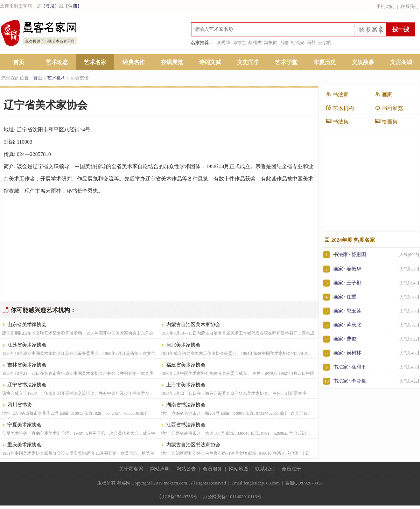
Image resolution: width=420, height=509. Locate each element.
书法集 (337, 121)
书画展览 (389, 108)
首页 (19, 62)
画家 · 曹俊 (371, 339)
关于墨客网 (131, 469)
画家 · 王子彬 (371, 283)
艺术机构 (56, 78)
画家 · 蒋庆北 (371, 325)
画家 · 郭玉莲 (371, 311)
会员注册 (291, 469)
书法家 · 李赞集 (371, 381)
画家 (384, 94)
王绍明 (325, 43)
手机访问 (385, 6)
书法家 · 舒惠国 (371, 255)
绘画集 (386, 121)
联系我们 (409, 6)
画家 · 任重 (371, 297)
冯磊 (311, 43)
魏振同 (271, 43)
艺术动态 (57, 62)
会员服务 (212, 469)
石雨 (284, 43)
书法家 (337, 94)
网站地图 (239, 469)
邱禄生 (239, 43)
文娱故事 (363, 62)
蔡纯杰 (255, 43)
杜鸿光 (298, 43)
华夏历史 (325, 62)
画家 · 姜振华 (371, 269)
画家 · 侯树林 (371, 353)
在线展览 (172, 62)
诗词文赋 (210, 62)
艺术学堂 (286, 62)
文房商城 (401, 62)
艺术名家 (95, 62)
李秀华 (223, 43)
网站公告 (186, 469)
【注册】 (73, 6)
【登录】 (50, 6)
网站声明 (160, 469)
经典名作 (134, 62)
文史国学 (248, 62)
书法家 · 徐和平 (371, 367)
